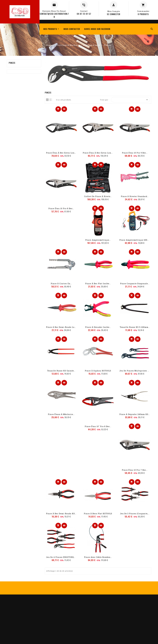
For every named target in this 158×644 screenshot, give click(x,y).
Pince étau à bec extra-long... (62, 153)
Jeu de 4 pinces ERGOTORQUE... (62, 557)
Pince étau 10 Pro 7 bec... (135, 470)
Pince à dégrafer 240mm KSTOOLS (137, 414)
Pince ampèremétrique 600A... (135, 240)
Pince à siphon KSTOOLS (98, 371)
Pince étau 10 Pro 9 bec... (135, 153)
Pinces (12, 63)
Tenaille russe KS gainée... (61, 371)
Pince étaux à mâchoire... (61, 414)
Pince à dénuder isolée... (98, 327)
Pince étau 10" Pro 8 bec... (98, 426)
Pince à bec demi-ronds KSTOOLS (64, 513)
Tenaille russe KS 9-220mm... (135, 327)
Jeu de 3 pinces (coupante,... (135, 513)
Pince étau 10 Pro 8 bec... (61, 208)
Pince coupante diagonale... (135, 283)
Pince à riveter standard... (135, 196)
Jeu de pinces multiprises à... (135, 371)
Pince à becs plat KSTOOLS (98, 513)
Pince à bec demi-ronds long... (62, 327)
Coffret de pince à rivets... (98, 196)
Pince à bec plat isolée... (98, 283)
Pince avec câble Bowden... (98, 557)
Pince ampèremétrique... (98, 240)
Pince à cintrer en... (61, 283)
